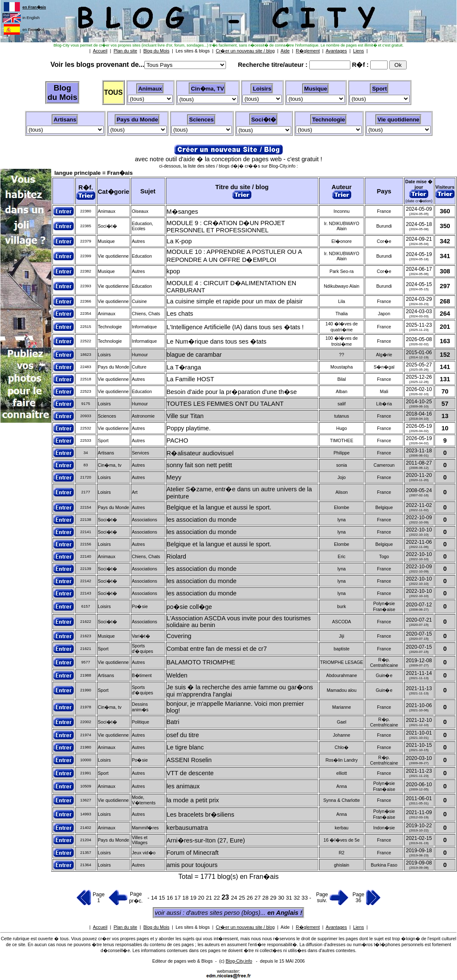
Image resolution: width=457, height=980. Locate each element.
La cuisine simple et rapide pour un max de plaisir (235, 301)
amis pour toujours (192, 865)
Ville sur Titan (185, 416)
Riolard (176, 556)
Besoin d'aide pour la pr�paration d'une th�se (232, 392)
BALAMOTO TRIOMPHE (201, 662)
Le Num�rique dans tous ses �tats (217, 341)
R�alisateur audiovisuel (200, 453)
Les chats (180, 314)
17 (178, 898)
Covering (179, 636)
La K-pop (179, 241)
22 (218, 898)
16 (171, 898)
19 (194, 898)
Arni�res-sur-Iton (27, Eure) (206, 840)
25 (243, 898)
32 (298, 898)
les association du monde (202, 520)
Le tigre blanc (185, 747)
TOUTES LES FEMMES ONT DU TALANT (225, 404)
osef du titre (183, 735)
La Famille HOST (190, 379)
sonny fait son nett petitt (200, 465)
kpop (173, 271)
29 (274, 898)
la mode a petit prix (193, 800)
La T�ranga (184, 367)
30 (282, 898)
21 (210, 898)
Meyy (174, 477)
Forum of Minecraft (193, 853)
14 (154, 898)
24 (235, 898)
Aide (285, 927)
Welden (177, 675)
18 (186, 898)
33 (305, 898)
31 (290, 898)
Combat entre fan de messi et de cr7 (217, 649)
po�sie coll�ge (189, 607)
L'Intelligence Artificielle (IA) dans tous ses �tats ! (235, 327)
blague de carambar (194, 355)
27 (258, 898)
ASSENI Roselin (189, 760)
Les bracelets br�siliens (201, 815)
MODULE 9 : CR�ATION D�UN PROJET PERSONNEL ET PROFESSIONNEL (226, 227)
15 (163, 898)
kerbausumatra (187, 828)
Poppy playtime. (189, 428)
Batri (173, 722)
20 (202, 898)
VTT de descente (190, 773)
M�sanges (182, 212)
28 (266, 898)
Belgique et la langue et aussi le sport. (219, 507)
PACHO (178, 440)
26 (251, 898)
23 (226, 897)
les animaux (183, 786)
